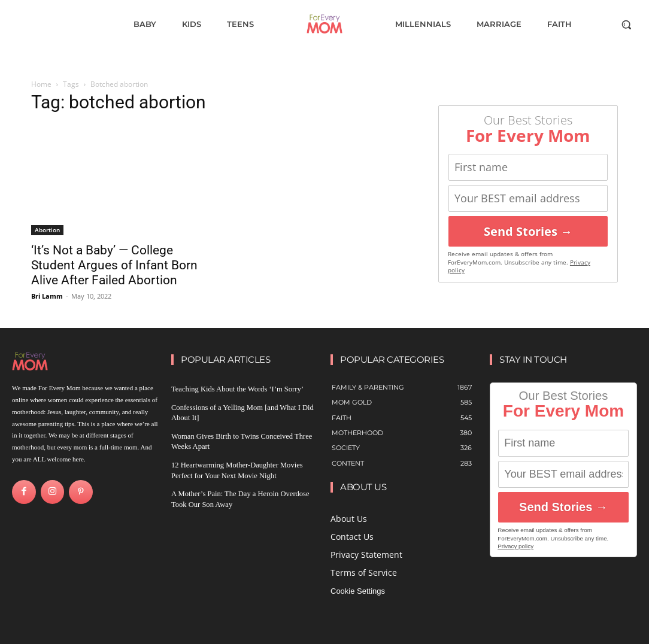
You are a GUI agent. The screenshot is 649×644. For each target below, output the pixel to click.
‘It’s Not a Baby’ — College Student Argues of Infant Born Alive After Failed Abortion (114, 265)
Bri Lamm (47, 296)
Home (41, 84)
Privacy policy (515, 546)
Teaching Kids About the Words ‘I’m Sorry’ (229, 389)
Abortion (47, 230)
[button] (626, 25)
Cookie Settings (358, 591)
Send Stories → (528, 231)
